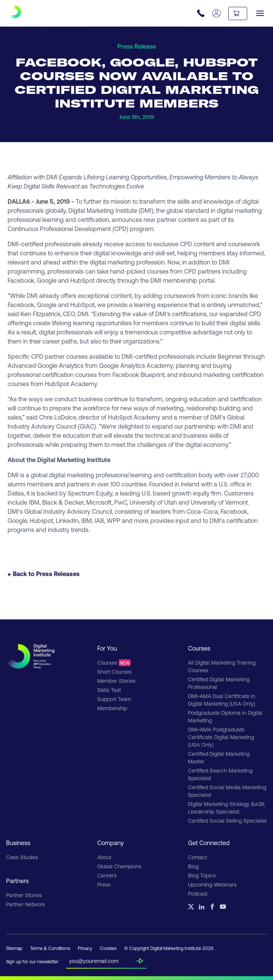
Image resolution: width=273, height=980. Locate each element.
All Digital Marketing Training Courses (222, 666)
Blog (193, 866)
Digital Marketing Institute (103, 210)
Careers (107, 875)
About (104, 857)
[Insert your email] (103, 959)
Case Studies (22, 857)
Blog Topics (202, 875)
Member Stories (116, 681)
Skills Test (109, 690)
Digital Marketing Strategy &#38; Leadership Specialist (226, 808)
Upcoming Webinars (212, 884)
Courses (114, 663)
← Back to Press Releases (44, 574)
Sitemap (14, 948)
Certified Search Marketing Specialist (220, 774)
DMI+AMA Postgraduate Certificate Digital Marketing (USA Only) (221, 737)
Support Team (114, 699)
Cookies (108, 948)
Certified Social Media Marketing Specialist (227, 791)
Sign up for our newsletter (32, 961)
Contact (197, 857)
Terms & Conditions (50, 948)
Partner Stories (24, 895)
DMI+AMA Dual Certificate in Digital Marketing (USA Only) (222, 700)
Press (104, 884)
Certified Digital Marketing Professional (219, 683)
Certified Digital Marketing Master (219, 758)
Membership (112, 708)
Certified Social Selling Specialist (227, 821)
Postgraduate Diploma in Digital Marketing (225, 716)
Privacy (85, 948)
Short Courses (114, 672)
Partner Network (25, 904)
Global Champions (119, 866)
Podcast (198, 894)
